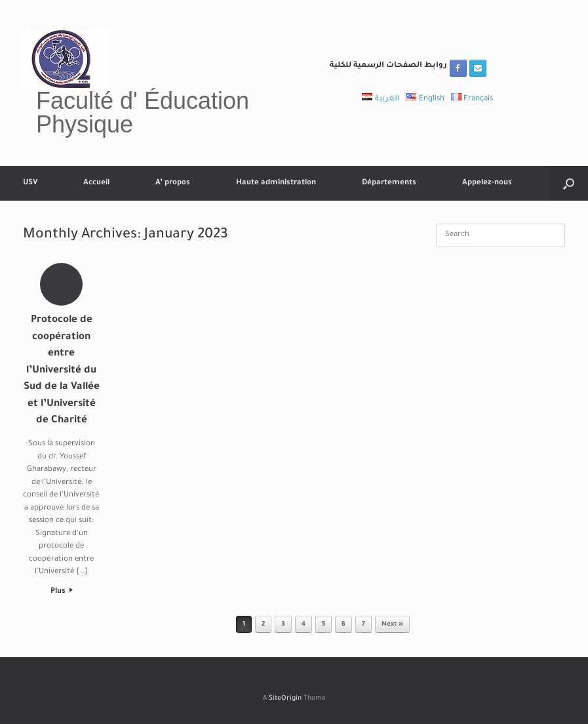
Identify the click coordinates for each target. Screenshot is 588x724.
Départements (389, 183)
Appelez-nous (487, 183)
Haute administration (276, 183)
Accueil (96, 183)
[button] (569, 183)
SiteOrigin (285, 699)
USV (30, 183)
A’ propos (173, 183)
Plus (62, 592)
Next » (392, 625)
